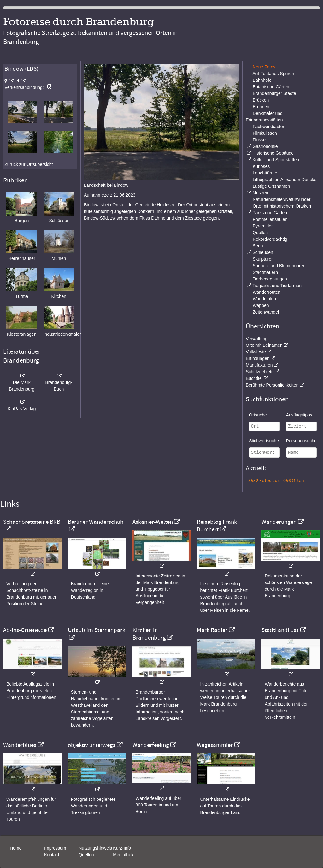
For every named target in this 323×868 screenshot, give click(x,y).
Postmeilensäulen (270, 219)
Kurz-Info (122, 848)
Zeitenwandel (266, 312)
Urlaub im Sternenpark (97, 630)
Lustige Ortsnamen (271, 186)
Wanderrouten (267, 292)
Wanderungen (279, 522)
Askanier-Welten (153, 522)
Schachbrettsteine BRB (32, 522)
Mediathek (123, 855)
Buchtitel (254, 378)
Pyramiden (263, 226)
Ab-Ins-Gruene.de (25, 630)
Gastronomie (265, 146)
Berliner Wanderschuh (96, 522)
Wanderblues (20, 745)
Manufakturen (259, 365)
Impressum (55, 848)
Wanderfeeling (151, 745)
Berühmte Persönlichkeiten (272, 385)
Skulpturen (263, 259)
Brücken (261, 100)
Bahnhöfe (262, 80)
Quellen (260, 233)
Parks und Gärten (270, 213)
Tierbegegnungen (270, 279)
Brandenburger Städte (274, 93)
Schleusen (263, 252)
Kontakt (52, 855)
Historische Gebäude (273, 153)
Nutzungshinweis (95, 848)
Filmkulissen (265, 133)
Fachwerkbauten (269, 127)
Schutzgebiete (260, 372)
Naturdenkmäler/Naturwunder (282, 199)
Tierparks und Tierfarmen (277, 286)
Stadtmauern (265, 272)
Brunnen (261, 107)
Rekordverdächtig (270, 239)
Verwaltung (257, 339)
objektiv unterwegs (92, 745)
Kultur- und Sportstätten (276, 160)
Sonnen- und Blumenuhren (279, 266)
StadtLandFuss (280, 630)
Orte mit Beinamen (264, 345)
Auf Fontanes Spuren (273, 74)
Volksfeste (256, 352)
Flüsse (259, 140)
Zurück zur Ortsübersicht (29, 164)
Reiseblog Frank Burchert (217, 526)
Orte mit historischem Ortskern (283, 206)
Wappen (261, 305)
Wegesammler (215, 745)
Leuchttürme (265, 173)
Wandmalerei (266, 299)
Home (16, 848)
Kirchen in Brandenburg (149, 634)
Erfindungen (258, 358)
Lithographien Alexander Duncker (285, 180)
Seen (258, 246)
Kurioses (261, 166)
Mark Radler (212, 630)
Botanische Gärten (271, 87)
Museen (260, 193)
